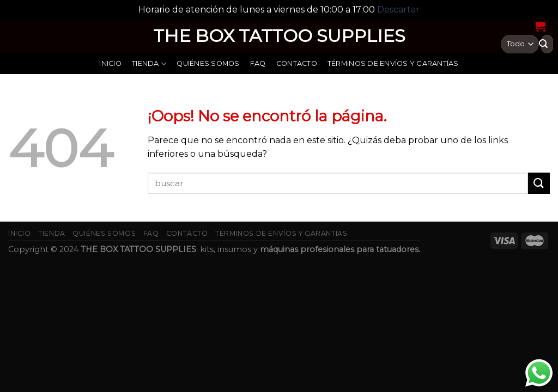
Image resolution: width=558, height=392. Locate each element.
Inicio (110, 63)
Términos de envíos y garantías (393, 63)
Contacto (297, 63)
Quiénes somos (208, 63)
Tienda (149, 64)
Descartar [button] (398, 10)
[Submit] (539, 183)
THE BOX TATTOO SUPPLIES (279, 36)
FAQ (258, 63)
